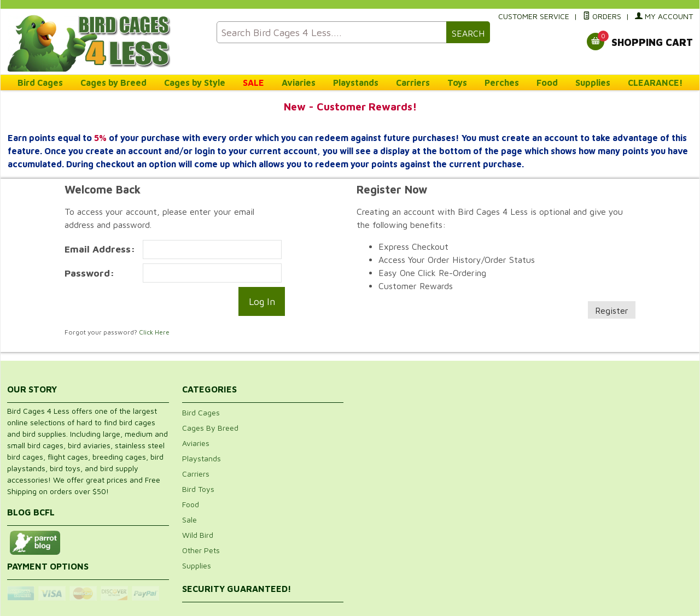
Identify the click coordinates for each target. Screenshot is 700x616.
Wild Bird (198, 535)
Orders (602, 16)
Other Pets (201, 550)
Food (547, 83)
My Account (664, 16)
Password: (89, 273)
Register (612, 310)
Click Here (154, 332)
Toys (457, 83)
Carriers (413, 83)
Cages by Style (195, 83)
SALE (253, 83)
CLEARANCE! (655, 83)
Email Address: (100, 249)
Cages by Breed (113, 83)
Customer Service (534, 16)
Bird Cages (40, 83)
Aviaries (299, 83)
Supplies (593, 83)
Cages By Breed (210, 428)
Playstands (356, 83)
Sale (189, 520)
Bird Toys (198, 489)
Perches (502, 83)
